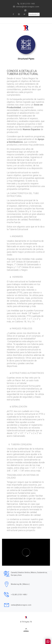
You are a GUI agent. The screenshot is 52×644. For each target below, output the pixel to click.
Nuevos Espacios (31, 129)
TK (31, 622)
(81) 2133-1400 (29, 4)
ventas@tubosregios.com (27, 7)
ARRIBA (26, 631)
